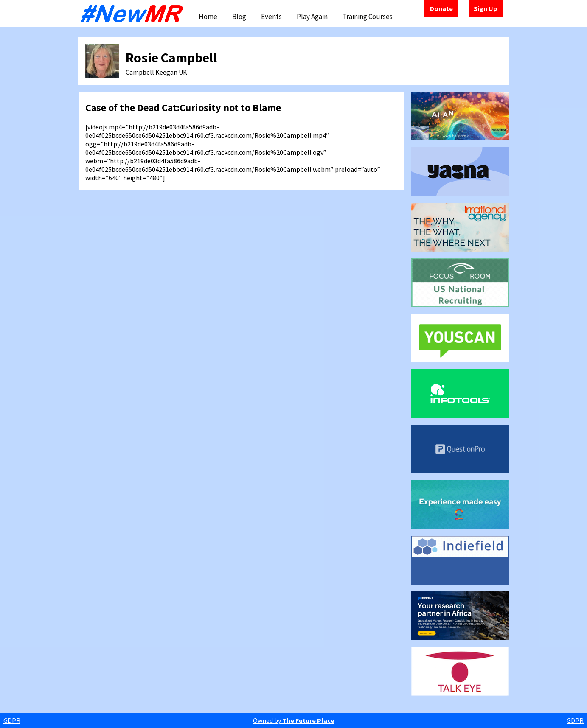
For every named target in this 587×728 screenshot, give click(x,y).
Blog (239, 17)
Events (271, 17)
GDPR (12, 720)
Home (208, 17)
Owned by (294, 720)
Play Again (312, 17)
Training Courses (368, 17)
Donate (441, 8)
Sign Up (485, 8)
